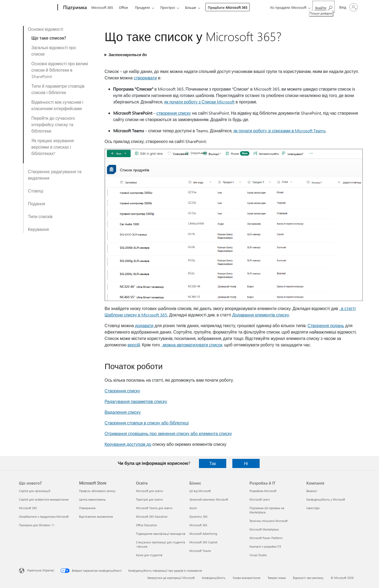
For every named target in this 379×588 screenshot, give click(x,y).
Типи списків (40, 216)
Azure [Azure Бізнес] (193, 508)
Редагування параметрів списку (136, 401)
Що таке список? (49, 38)
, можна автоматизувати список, (192, 345)
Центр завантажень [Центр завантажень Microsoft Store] (92, 499)
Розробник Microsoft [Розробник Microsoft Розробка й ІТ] (263, 491)
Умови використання (247, 578)
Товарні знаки (277, 578)
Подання (37, 204)
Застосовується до (128, 55)
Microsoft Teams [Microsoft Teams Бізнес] (200, 551)
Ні (246, 463)
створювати (145, 78)
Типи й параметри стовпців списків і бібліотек (58, 89)
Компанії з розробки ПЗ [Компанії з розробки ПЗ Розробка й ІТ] (265, 546)
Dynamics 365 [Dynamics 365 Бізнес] (198, 517)
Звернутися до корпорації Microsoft (171, 578)
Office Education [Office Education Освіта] (146, 525)
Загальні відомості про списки (54, 51)
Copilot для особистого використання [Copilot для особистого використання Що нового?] (44, 499)
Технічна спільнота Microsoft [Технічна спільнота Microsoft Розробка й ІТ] (269, 521)
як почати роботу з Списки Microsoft (199, 102)
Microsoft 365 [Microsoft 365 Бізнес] (198, 525)
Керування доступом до (128, 444)
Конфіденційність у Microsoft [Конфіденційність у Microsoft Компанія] (326, 499)
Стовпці (36, 191)
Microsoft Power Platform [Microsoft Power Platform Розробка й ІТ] (266, 538)
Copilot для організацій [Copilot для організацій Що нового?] (35, 491)
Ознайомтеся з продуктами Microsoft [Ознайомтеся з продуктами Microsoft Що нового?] (44, 517)
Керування (39, 229)
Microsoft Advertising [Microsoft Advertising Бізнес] (203, 534)
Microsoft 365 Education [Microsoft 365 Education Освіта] (152, 517)
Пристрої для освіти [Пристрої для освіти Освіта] (149, 499)
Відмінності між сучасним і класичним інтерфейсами (57, 105)
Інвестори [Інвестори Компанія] (313, 508)
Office (123, 7)
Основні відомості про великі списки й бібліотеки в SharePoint (60, 70)
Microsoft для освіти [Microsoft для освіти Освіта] (149, 491)
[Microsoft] (37, 7)
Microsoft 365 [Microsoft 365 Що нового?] (28, 508)
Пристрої (168, 7)
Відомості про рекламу (308, 578)
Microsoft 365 (102, 7)
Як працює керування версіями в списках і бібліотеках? (53, 147)
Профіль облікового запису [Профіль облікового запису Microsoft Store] (97, 491)
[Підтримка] (74, 7)
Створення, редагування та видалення (55, 175)
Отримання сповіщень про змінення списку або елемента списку (168, 433)
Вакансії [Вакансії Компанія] (312, 491)
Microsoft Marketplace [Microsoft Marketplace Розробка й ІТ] (264, 529)
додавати (144, 325)
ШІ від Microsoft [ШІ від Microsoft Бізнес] (200, 491)
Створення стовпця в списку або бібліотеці (147, 423)
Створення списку (122, 391)
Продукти (142, 7)
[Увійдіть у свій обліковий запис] (348, 7)
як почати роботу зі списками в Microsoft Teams (280, 131)
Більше (191, 7)
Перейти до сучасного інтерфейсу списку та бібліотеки (53, 124)
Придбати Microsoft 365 (228, 7)
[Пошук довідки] (324, 7)
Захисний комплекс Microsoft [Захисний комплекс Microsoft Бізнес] (209, 499)
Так (213, 463)
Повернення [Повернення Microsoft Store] (87, 508)
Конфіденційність (214, 578)
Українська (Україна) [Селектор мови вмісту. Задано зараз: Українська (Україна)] (40, 570)
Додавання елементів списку (261, 315)
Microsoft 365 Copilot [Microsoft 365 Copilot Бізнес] (203, 542)
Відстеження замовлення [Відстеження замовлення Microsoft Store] (96, 517)
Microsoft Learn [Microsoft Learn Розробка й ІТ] (260, 499)
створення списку (174, 113)
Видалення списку (123, 412)
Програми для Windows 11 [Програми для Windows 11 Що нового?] (37, 525)
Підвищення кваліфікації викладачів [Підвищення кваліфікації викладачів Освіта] (161, 534)
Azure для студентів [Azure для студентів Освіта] (149, 555)
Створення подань (326, 325)
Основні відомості (46, 29)
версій (134, 345)
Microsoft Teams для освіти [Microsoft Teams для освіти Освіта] (154, 508)
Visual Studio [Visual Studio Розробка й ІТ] (258, 555)
